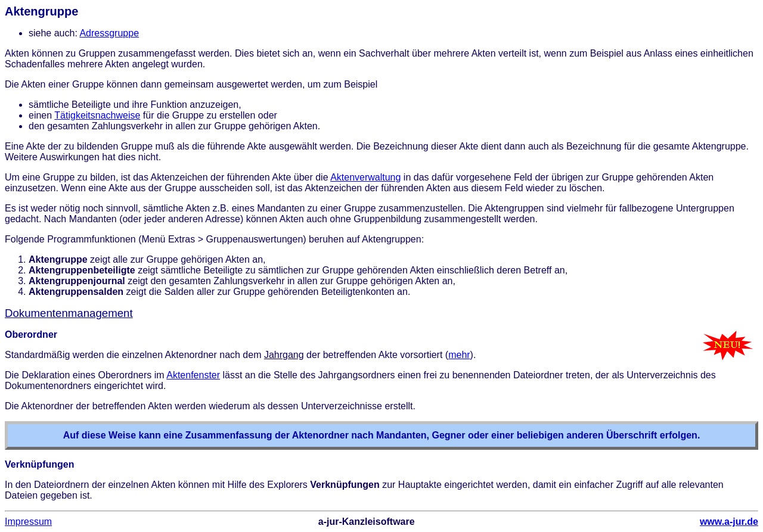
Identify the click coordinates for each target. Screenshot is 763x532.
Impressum (28, 522)
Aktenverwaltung (365, 177)
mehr (459, 355)
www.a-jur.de (729, 522)
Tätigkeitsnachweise (97, 115)
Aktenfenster (193, 375)
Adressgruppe (109, 33)
